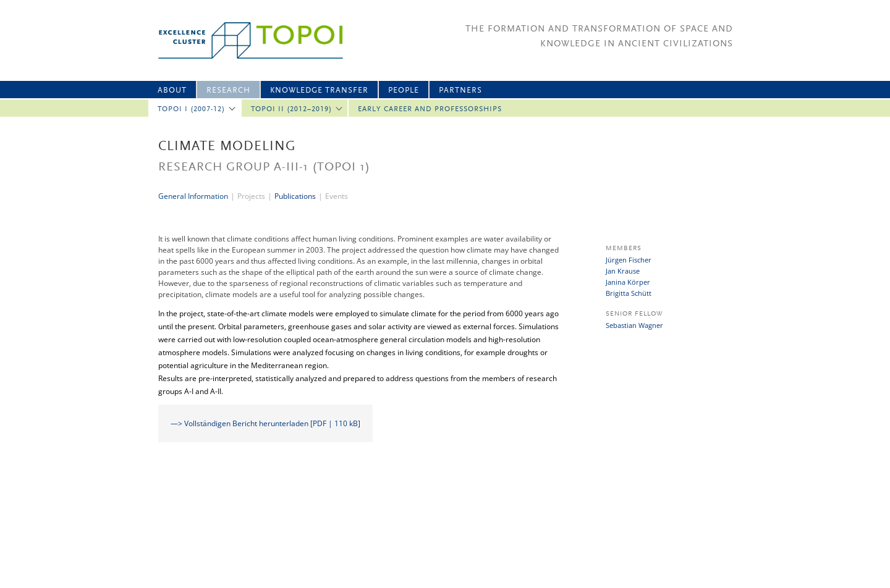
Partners (460, 90)
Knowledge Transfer (319, 90)
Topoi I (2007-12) (191, 109)
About (172, 90)
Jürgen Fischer (629, 260)
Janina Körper (628, 282)
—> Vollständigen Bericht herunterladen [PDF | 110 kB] (265, 423)
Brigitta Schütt (629, 293)
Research (228, 90)
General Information (193, 196)
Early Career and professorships (430, 109)
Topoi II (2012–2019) (291, 109)
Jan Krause (623, 271)
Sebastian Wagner (634, 325)
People (404, 90)
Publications (295, 196)
